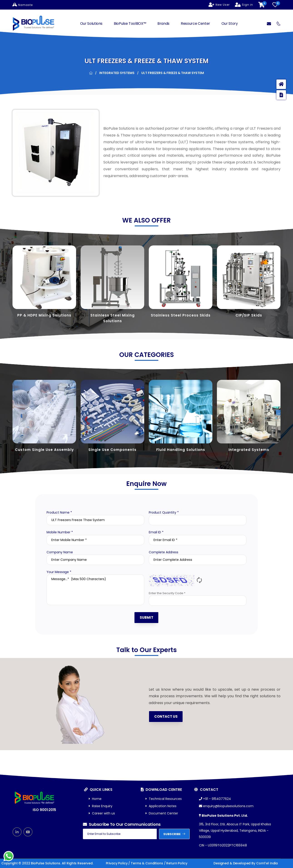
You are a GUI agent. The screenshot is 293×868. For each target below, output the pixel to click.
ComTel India (267, 863)
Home (95, 799)
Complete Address (164, 552)
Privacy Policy (117, 863)
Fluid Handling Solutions (181, 450)
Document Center (162, 813)
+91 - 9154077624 (215, 799)
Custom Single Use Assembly (44, 450)
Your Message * (59, 572)
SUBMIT (146, 617)
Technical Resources (164, 799)
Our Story (230, 23)
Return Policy (177, 863)
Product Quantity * (164, 512)
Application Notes (161, 806)
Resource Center (195, 23)
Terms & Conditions (147, 863)
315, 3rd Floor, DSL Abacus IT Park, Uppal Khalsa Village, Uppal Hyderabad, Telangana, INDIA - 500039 (235, 831)
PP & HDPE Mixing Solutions (44, 315)
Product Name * (59, 512)
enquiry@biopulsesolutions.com (226, 806)
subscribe (174, 834)
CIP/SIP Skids (249, 315)
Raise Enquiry (101, 806)
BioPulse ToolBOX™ (130, 23)
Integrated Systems (117, 73)
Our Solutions (91, 23)
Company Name (60, 552)
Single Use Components (112, 450)
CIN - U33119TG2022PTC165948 (223, 845)
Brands (163, 23)
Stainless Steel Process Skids (181, 315)
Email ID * (156, 532)
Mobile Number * (60, 532)
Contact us (166, 716)
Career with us (102, 813)
